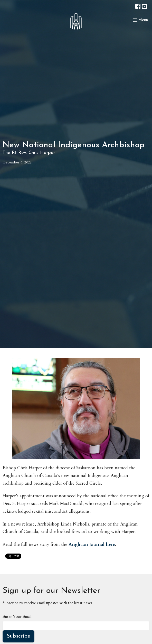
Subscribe (18, 636)
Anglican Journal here (92, 544)
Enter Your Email (17, 617)
